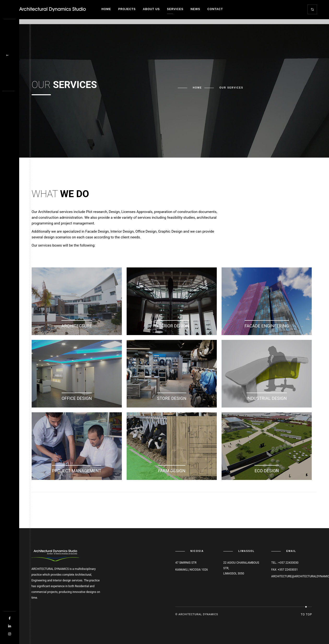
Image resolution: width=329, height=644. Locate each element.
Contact (215, 9)
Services (175, 9)
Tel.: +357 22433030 (285, 563)
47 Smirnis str (186, 563)
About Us (151, 9)
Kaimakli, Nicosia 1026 (192, 570)
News (195, 9)
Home (106, 9)
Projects (127, 9)
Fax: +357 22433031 (285, 570)
